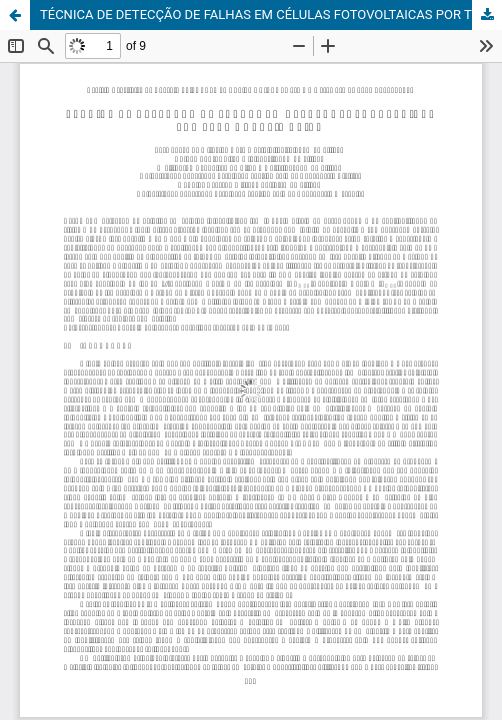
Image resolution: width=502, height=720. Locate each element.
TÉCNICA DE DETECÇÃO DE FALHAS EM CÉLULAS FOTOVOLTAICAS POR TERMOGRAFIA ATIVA (271, 14)
